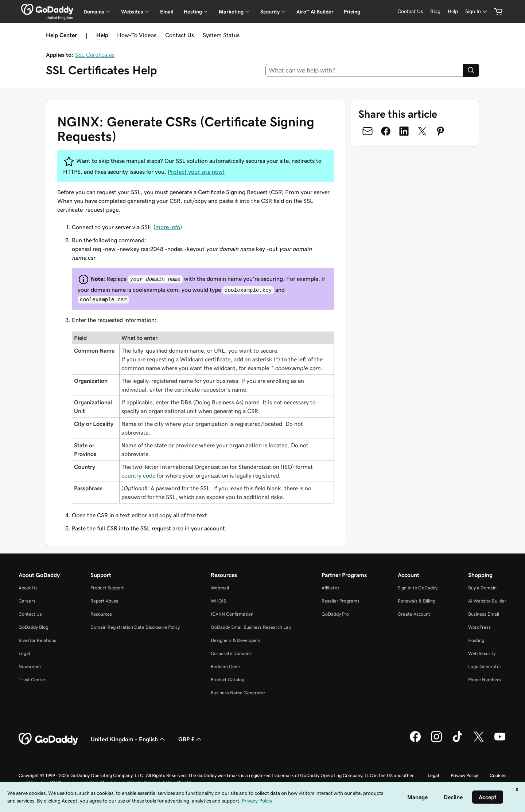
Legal (24, 653)
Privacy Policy (464, 775)
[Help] (453, 11)
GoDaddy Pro (335, 614)
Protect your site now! (196, 172)
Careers (27, 601)
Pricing (352, 12)
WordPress (479, 627)
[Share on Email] (367, 131)
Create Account (414, 614)
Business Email (484, 614)
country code (138, 475)
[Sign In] (477, 11)
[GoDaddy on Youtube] (500, 741)
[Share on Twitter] (422, 131)
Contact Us (180, 35)
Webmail (220, 588)
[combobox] (364, 70)
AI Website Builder (487, 601)
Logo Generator (485, 666)
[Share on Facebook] (386, 131)
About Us (28, 588)
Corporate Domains (231, 653)
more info (168, 227)
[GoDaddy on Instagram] (436, 741)
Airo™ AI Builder (315, 12)
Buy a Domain (482, 588)
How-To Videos (137, 35)
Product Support (107, 588)
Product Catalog (227, 680)
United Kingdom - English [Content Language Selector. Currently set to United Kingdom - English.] (129, 739)
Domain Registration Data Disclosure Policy (135, 627)
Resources (101, 614)
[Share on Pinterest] (440, 131)
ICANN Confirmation (232, 614)
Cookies (498, 775)
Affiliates (330, 588)
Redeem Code (225, 666)
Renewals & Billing (417, 601)
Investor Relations (37, 640)
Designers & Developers (236, 640)
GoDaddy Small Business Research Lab (251, 627)
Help (102, 35)
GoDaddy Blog (33, 627)
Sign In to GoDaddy (418, 588)
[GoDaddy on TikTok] (458, 741)
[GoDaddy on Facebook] (415, 741)
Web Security (482, 653)
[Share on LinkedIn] (404, 131)
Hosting (476, 640)
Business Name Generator (238, 693)
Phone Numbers (485, 680)
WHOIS (218, 601)
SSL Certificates (95, 55)
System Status (221, 35)
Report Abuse (104, 601)
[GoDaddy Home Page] (49, 739)
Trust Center (32, 680)
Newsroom (30, 666)
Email (167, 12)
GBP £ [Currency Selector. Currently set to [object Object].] (191, 739)
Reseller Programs (341, 601)
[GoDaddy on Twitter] (479, 741)
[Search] (471, 70)
